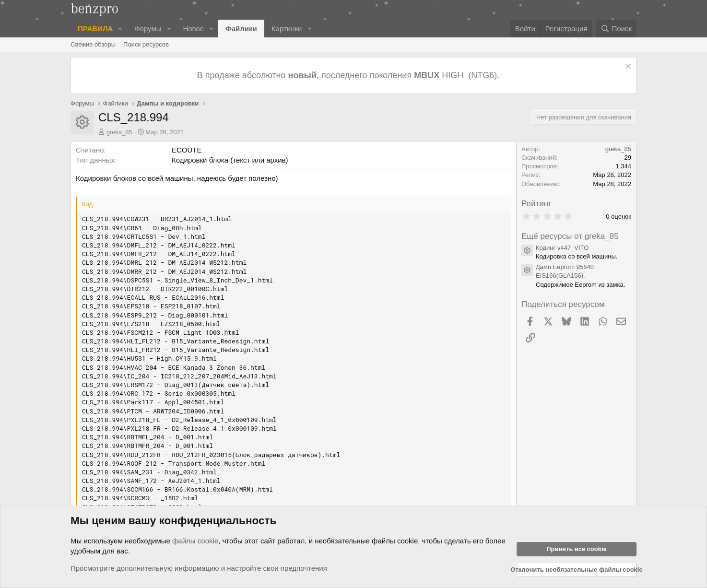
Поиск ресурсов (146, 44)
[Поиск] (616, 29)
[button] (120, 29)
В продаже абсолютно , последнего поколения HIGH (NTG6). (349, 75)
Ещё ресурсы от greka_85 (570, 236)
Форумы (148, 29)
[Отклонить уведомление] (627, 67)
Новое (193, 29)
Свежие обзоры (93, 44)
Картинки (287, 29)
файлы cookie (195, 541)
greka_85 (119, 132)
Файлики (241, 29)
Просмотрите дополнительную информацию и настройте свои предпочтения (199, 568)
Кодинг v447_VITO (562, 248)
